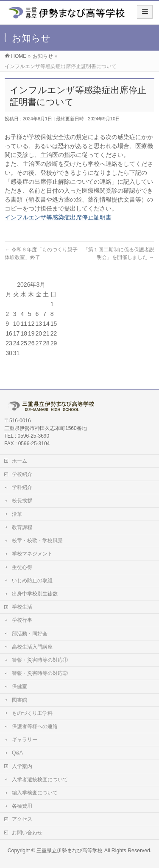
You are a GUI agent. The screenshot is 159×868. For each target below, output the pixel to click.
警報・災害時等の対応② (40, 673)
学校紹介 (22, 474)
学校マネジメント (32, 554)
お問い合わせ (27, 833)
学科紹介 (22, 487)
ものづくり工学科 (32, 713)
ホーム (20, 461)
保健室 (20, 686)
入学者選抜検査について (40, 780)
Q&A (17, 753)
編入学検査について (35, 793)
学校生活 (22, 607)
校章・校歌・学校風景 (37, 541)
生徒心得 (22, 567)
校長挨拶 (22, 501)
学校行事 (22, 620)
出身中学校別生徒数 (35, 594)
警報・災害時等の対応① (40, 660)
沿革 (17, 514)
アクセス (22, 819)
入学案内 (22, 766)
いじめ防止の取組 (32, 581)
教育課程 (22, 527)
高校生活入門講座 (32, 647)
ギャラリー (25, 740)
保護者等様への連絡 (35, 726)
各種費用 (22, 806)
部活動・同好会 (30, 634)
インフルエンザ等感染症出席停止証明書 (58, 217)
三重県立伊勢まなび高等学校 (70, 851)
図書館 (20, 700)
